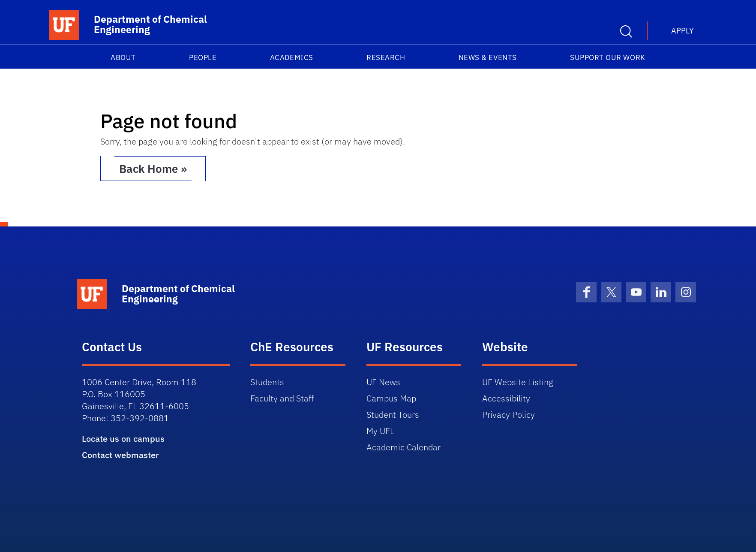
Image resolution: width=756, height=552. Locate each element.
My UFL (380, 431)
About (123, 57)
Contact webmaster (120, 455)
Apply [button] (682, 31)
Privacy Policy (508, 415)
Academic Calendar (403, 447)
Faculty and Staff (282, 398)
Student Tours (393, 415)
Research (386, 57)
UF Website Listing (518, 382)
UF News (383, 382)
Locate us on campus (123, 439)
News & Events (488, 57)
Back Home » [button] (153, 169)
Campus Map (391, 398)
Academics (292, 57)
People (203, 57)
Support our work (608, 57)
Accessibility (506, 398)
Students (267, 382)
